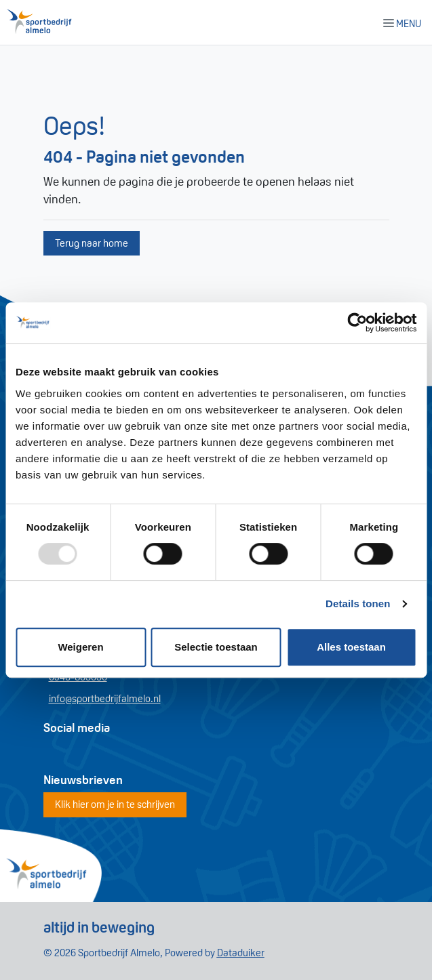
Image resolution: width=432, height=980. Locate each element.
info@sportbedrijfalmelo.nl (105, 698)
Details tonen (358, 604)
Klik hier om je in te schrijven (115, 804)
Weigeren (80, 647)
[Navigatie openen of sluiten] (405, 23)
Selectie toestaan (216, 647)
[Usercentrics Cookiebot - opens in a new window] (357, 323)
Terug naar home (92, 243)
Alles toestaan (351, 647)
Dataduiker (241, 953)
